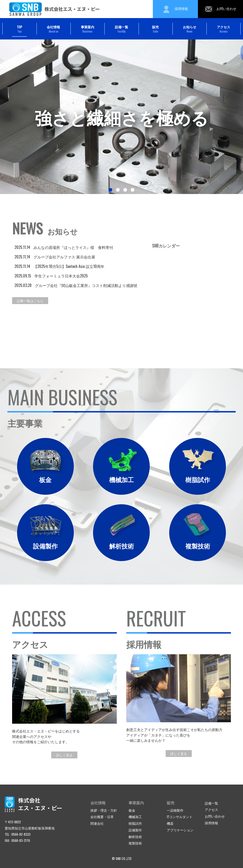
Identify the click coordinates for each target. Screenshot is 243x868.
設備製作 (135, 830)
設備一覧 (121, 29)
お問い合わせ (220, 9)
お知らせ (190, 29)
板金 (132, 810)
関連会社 (97, 823)
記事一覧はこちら (30, 301)
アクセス (224, 29)
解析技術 (135, 836)
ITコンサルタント (180, 817)
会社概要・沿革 (102, 817)
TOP (19, 29)
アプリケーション (180, 830)
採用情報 (175, 9)
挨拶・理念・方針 (104, 810)
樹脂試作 (135, 823)
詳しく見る (64, 755)
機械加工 (135, 817)
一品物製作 (175, 810)
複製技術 (135, 843)
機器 (170, 823)
